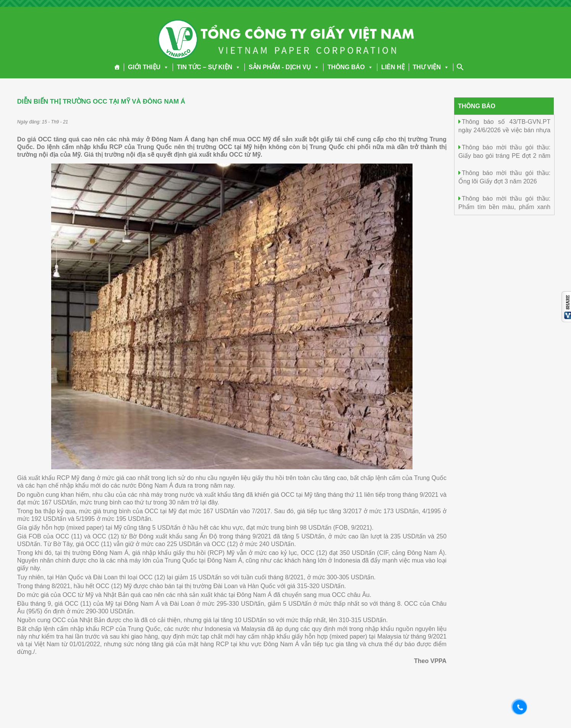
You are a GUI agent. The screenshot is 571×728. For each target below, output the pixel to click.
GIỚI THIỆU (148, 67)
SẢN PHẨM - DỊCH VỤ (284, 67)
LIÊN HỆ (393, 67)
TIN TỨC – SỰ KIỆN (209, 67)
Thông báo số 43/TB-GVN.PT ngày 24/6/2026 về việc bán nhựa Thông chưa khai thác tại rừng (504, 130)
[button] (165, 67)
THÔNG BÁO (350, 67)
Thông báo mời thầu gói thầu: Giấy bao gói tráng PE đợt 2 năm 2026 (504, 155)
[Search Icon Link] (460, 67)
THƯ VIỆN (431, 67)
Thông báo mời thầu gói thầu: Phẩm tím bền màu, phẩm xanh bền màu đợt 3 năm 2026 (504, 207)
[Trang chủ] (117, 67)
